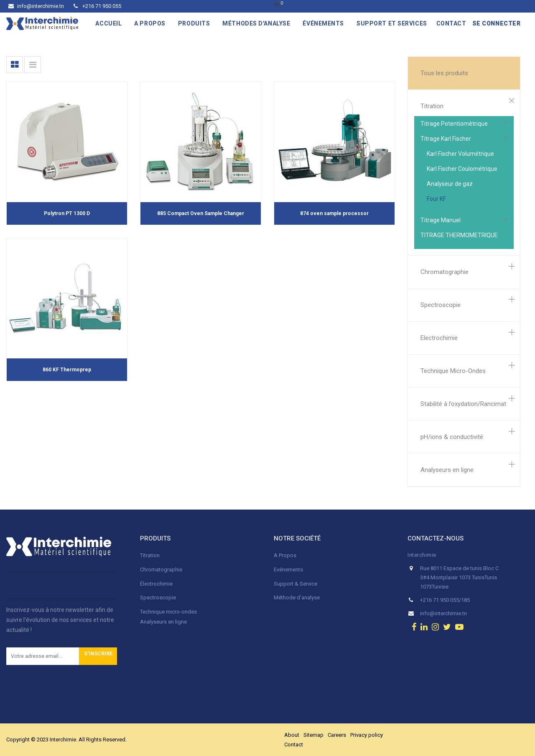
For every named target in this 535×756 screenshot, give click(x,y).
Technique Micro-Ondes (453, 371)
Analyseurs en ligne (447, 470)
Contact (294, 745)
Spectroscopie (441, 305)
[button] (98, 656)
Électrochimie (156, 584)
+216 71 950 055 (97, 6)
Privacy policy (367, 735)
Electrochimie (439, 338)
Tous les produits (444, 73)
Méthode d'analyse (297, 597)
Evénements (288, 570)
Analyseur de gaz (450, 184)
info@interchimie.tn (36, 6)
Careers (337, 735)
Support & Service (296, 584)
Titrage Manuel (441, 220)
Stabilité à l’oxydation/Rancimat (463, 404)
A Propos (286, 555)
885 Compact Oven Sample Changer (201, 213)
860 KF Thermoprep (67, 370)
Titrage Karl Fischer (446, 139)
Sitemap (313, 735)
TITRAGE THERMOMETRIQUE (459, 235)
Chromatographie (445, 272)
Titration (432, 106)
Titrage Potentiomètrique (454, 124)
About (292, 735)
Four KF (436, 199)
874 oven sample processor (334, 213)
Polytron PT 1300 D (67, 213)
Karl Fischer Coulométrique (462, 169)
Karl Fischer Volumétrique (460, 154)
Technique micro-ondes (168, 612)
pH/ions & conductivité (452, 437)
